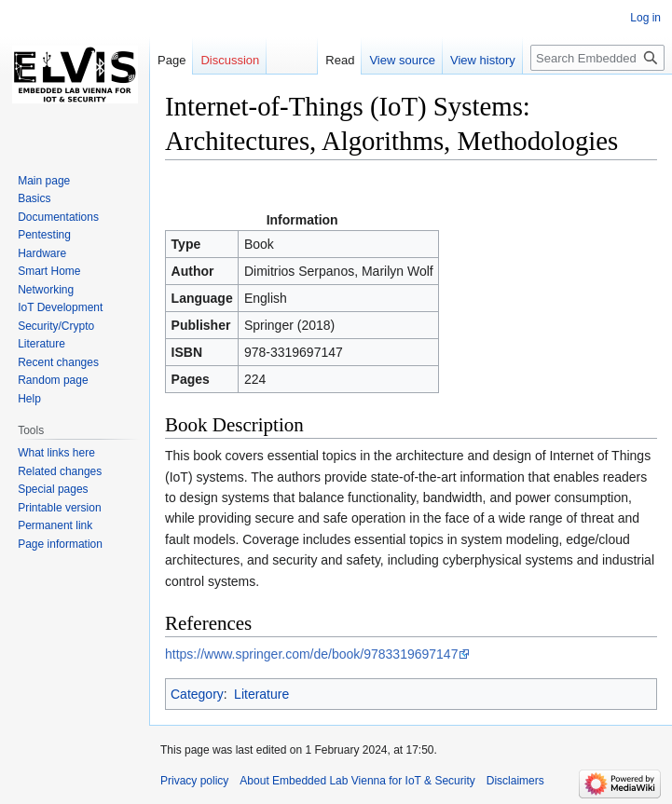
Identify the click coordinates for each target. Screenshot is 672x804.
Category (197, 694)
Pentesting (44, 235)
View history (483, 60)
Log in (645, 18)
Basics (34, 198)
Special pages (53, 489)
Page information (60, 544)
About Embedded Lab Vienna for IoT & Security (357, 781)
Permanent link (55, 525)
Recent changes (58, 362)
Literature (261, 694)
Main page (44, 181)
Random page (53, 380)
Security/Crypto (56, 326)
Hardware (42, 253)
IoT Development (60, 307)
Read (340, 60)
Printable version (59, 508)
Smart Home (49, 271)
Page (171, 60)
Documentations (58, 217)
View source (402, 60)
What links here (56, 453)
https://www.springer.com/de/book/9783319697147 (311, 654)
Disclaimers (515, 781)
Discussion (230, 60)
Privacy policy (194, 781)
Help (29, 399)
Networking (46, 290)
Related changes (60, 471)
